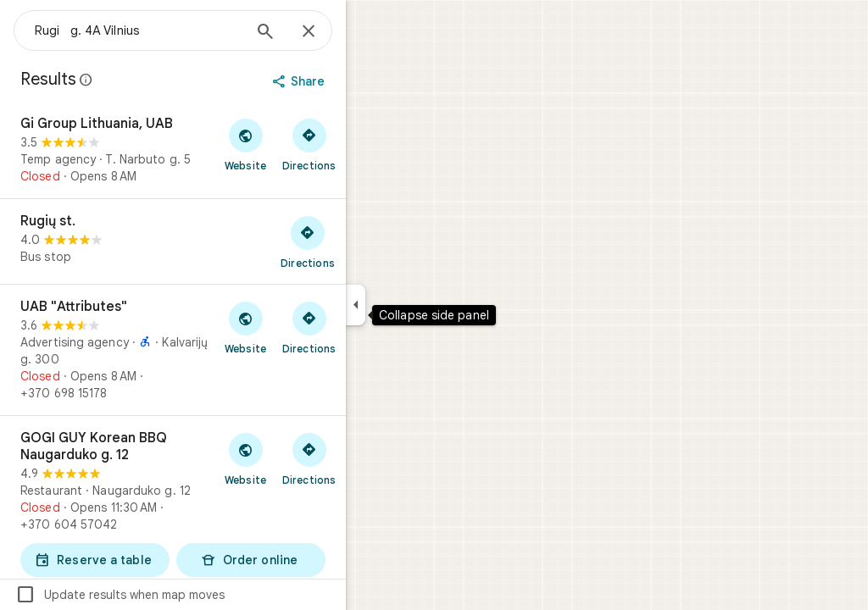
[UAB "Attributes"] (234, 350)
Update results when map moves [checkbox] (181, 595)
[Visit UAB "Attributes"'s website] (306, 327)
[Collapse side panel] (417, 305)
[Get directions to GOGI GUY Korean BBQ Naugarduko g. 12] (370, 458)
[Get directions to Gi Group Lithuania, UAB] (370, 144)
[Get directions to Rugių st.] (369, 241)
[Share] (362, 81)
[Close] (370, 32)
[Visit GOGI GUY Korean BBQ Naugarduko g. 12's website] (306, 458)
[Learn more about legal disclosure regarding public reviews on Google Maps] (147, 80)
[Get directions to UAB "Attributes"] (370, 327)
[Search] (326, 33)
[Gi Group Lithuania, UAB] (234, 150)
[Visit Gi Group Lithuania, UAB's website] (306, 144)
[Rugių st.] (234, 241)
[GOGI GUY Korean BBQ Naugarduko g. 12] (234, 505)
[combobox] (199, 30)
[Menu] (31, 29)
